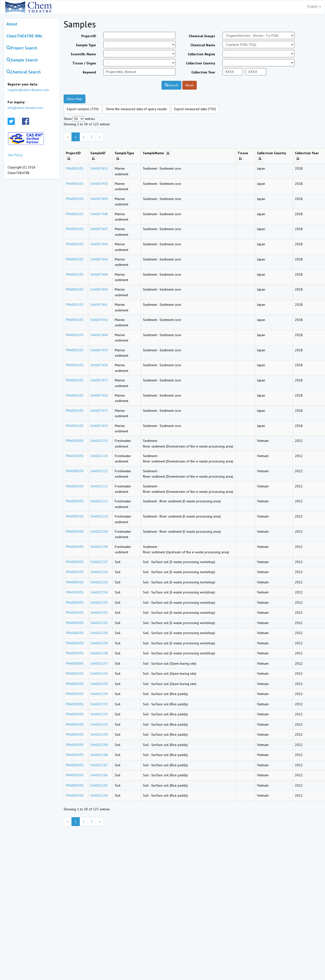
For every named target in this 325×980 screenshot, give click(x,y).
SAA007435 (99, 411)
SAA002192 (99, 714)
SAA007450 (99, 184)
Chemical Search (23, 72)
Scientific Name (83, 54)
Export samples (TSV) (83, 109)
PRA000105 (75, 168)
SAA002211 (99, 501)
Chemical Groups (202, 36)
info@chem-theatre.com (25, 108)
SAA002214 (99, 456)
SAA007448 (99, 214)
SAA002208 (99, 547)
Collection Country (201, 63)
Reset (190, 85)
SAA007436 (99, 395)
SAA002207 (99, 562)
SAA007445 (99, 259)
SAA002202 (99, 613)
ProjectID (89, 36)
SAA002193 (99, 704)
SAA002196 (99, 673)
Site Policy (15, 155)
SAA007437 (99, 380)
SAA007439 (99, 350)
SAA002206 (99, 572)
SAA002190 (99, 734)
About (12, 24)
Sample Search (22, 60)
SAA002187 (99, 765)
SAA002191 (99, 724)
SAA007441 (99, 320)
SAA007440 (99, 335)
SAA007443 (99, 289)
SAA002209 (99, 531)
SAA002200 (99, 633)
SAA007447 (99, 229)
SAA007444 (99, 274)
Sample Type (86, 45)
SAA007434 (99, 426)
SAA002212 (99, 486)
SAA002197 (99, 663)
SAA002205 (99, 582)
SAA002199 (99, 643)
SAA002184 (99, 795)
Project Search (22, 48)
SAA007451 (99, 168)
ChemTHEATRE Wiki (24, 36)
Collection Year (203, 72)
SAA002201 (99, 623)
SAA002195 (99, 684)
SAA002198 (99, 653)
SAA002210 (99, 516)
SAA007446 (99, 244)
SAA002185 (99, 785)
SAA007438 (99, 365)
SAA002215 (99, 441)
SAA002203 (99, 602)
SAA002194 (99, 694)
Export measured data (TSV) (195, 109)
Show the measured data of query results (136, 109)
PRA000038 (75, 441)
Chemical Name (203, 45)
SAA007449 (99, 199)
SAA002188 (99, 755)
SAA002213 (99, 471)
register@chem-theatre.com (28, 90)
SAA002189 (99, 745)
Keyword (89, 72)
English (314, 6)
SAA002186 (99, 775)
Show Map (75, 99)
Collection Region (201, 54)
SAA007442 (99, 305)
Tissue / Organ (84, 63)
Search (171, 85)
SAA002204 (99, 592)
